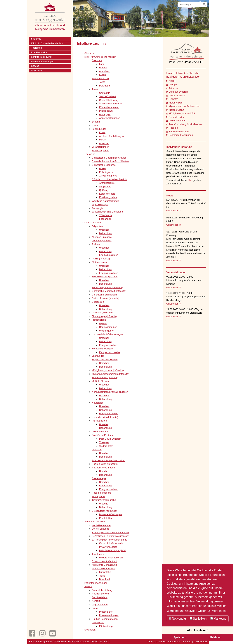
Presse (151, 642)
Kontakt (162, 642)
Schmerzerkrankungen (181, 135)
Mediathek (37, 70)
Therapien (37, 48)
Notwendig (177, 619)
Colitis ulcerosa (177, 95)
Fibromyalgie (176, 103)
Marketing (218, 619)
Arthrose (173, 88)
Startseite (36, 39)
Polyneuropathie (177, 121)
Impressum (174, 642)
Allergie (173, 85)
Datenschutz (200, 642)
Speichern (180, 637)
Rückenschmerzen (179, 131)
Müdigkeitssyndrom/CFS (182, 113)
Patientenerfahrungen (43, 61)
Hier (190, 180)
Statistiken (198, 619)
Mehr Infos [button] (218, 611)
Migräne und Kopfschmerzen (184, 106)
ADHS (172, 81)
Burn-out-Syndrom (178, 92)
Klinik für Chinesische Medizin (47, 43)
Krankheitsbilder (40, 52)
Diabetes (173, 99)
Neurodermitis (176, 117)
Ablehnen (215, 637)
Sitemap (187, 642)
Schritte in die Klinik (42, 57)
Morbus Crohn (176, 110)
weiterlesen (174, 211)
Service (35, 66)
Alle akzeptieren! (198, 630)
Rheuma (173, 128)
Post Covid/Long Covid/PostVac (186, 124)
